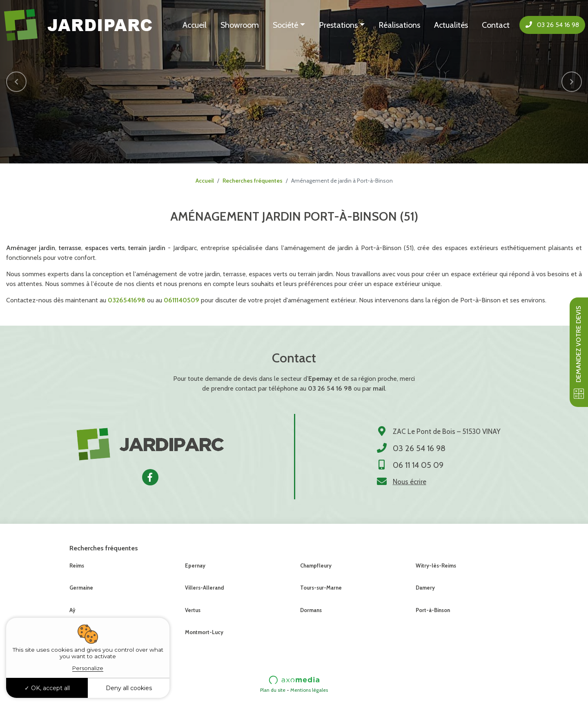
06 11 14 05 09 (418, 465)
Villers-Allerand (204, 588)
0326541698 (127, 300)
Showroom (240, 25)
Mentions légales (309, 690)
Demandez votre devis (579, 352)
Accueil (195, 25)
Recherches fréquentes (253, 181)
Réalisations (399, 25)
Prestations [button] (338, 25)
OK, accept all (47, 688)
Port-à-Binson (433, 610)
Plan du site (273, 690)
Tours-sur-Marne (321, 588)
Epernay (195, 565)
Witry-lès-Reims (436, 565)
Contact (496, 25)
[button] (16, 82)
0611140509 (182, 300)
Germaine (81, 588)
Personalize (88, 668)
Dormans (311, 610)
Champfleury (316, 565)
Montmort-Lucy (204, 632)
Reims (77, 565)
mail (379, 388)
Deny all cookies (129, 688)
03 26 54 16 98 (552, 25)
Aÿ (72, 610)
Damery (425, 588)
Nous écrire (410, 482)
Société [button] (285, 25)
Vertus (193, 610)
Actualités (451, 25)
